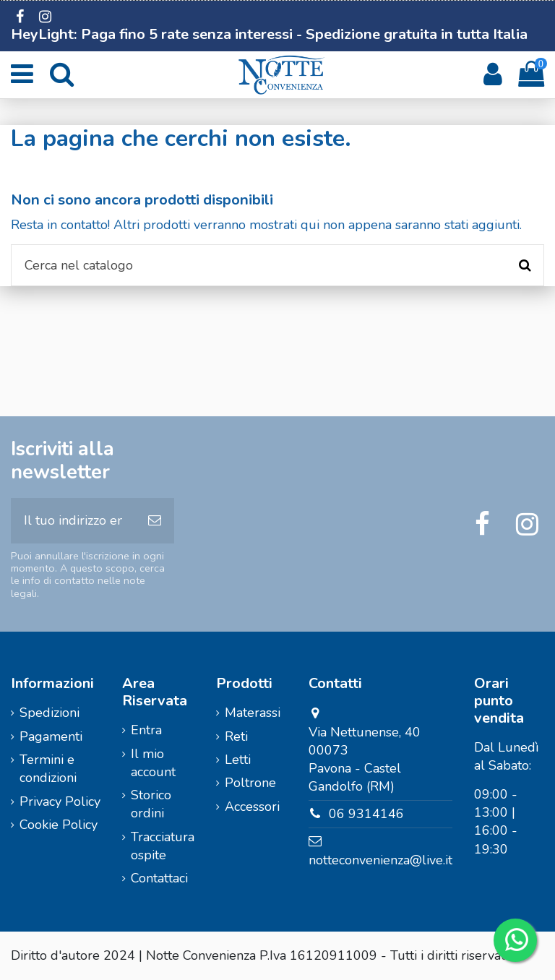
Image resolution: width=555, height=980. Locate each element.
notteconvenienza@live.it (380, 860)
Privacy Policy (60, 801)
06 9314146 (366, 814)
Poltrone (250, 783)
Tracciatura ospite (163, 846)
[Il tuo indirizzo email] (73, 521)
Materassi (253, 713)
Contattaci (159, 878)
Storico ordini (151, 804)
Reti (236, 736)
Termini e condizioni (48, 769)
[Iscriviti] (155, 521)
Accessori (252, 807)
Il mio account (153, 763)
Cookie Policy (59, 825)
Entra (146, 730)
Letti (238, 760)
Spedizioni (50, 713)
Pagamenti (51, 736)
